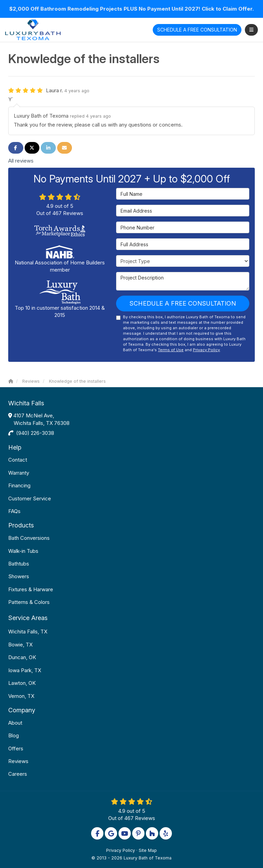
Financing (19, 485)
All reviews (21, 161)
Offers (16, 748)
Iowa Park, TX (25, 670)
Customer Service (30, 498)
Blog (14, 735)
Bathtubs (19, 564)
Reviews (18, 761)
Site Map (148, 850)
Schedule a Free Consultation (183, 303)
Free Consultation (197, 30)
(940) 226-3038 (35, 433)
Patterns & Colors (29, 602)
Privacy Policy (206, 350)
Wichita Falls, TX (28, 632)
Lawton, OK (22, 683)
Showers (19, 576)
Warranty (19, 473)
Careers (18, 774)
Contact (18, 460)
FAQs (14, 511)
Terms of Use (171, 350)
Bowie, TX (20, 645)
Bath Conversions (29, 538)
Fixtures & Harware (31, 589)
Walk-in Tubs (23, 551)
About (15, 723)
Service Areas (28, 618)
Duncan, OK (22, 657)
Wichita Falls (26, 403)
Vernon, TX (21, 696)
